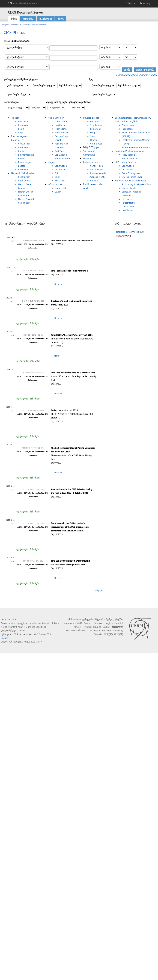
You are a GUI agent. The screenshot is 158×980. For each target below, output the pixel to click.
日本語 (106, 627)
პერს (61, 19)
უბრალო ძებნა (149, 75)
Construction (24, 122)
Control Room (97, 166)
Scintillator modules (132, 192)
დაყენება (28, 19)
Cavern (58, 192)
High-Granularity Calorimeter (130, 181)
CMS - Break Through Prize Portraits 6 (69, 271)
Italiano (97, 627)
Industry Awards (98, 173)
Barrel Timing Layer (131, 173)
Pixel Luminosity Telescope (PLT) (138, 147)
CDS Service (20, 634)
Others (93, 140)
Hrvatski (87, 627)
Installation (24, 125)
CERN (23, 3)
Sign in (131, 3)
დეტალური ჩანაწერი (28, 259)
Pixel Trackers (128, 155)
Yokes (57, 177)
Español (119, 623)
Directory (145, 3)
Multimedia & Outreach (20, 25)
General (87, 158)
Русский (107, 631)
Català (79, 623)
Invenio (23, 631)
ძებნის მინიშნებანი (127, 75)
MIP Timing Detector (126, 162)
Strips (21, 133)
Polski (85, 631)
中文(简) (108, 634)
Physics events (91, 118)
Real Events (96, 129)
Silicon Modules (129, 188)
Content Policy (16, 627)
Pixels (21, 129)
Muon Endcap (61, 133)
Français (77, 627)
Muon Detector (56, 118)
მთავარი (5, 25)
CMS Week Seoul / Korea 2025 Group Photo (72, 240)
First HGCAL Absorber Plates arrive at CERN (72, 335)
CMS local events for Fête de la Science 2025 (73, 373)
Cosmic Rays (96, 144)
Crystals (22, 151)
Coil (57, 173)
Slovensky (118, 631)
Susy (92, 136)
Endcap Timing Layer (132, 177)
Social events (97, 170)
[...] (61, 342)
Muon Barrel (61, 129)
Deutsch (88, 623)
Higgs (93, 133)
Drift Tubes (60, 151)
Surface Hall (61, 188)
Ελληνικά (99, 623)
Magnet (52, 162)
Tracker (15, 118)
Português (95, 631)
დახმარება (46, 19)
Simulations (96, 125)
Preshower (23, 170)
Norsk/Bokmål (73, 631)
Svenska (98, 634)
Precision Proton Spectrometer (131, 151)
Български (68, 623)
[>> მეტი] (97, 591)
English (109, 623)
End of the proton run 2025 (64, 410)
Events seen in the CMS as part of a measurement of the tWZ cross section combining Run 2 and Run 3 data (70, 527)
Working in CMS (98, 177)
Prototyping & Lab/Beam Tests (136, 184)
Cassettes (126, 195)
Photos (33, 25)
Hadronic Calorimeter (23, 173)
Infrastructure (55, 184)
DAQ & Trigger (91, 147)
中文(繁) (119, 634)
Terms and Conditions (36, 627)
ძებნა (14, 19)
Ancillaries (60, 181)
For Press (95, 122)
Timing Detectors (130, 158)
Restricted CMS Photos (127, 232)
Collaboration (91, 162)
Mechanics (127, 199)
